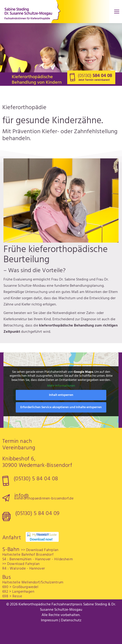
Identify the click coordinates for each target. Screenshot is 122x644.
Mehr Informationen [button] (61, 386)
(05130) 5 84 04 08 (36, 479)
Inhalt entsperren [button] (61, 395)
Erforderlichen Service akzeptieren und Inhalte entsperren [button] (61, 407)
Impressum (50, 620)
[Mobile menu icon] (117, 12)
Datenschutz (71, 620)
